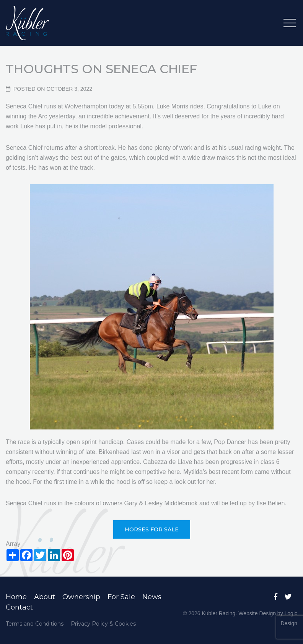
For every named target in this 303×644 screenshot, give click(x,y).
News (152, 597)
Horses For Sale (152, 529)
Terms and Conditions (35, 624)
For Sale (121, 597)
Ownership (81, 597)
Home (16, 597)
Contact (19, 607)
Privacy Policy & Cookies (103, 624)
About (45, 597)
